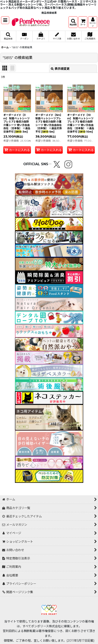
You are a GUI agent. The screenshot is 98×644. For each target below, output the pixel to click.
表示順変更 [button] (60, 69)
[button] (5, 20)
